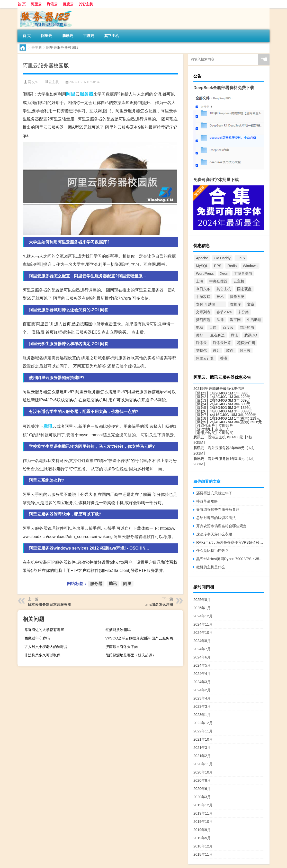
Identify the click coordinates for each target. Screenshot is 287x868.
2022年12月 (203, 723)
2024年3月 (202, 682)
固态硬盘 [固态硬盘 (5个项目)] (244, 289)
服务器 (86, 94)
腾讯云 (52, 4)
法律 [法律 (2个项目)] (220, 320)
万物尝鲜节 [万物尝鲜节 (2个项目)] (243, 273)
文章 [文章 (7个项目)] (251, 304)
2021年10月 (203, 739)
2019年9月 (202, 830)
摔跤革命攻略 (207, 501)
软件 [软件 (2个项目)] (230, 351)
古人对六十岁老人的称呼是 (46, 647)
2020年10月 (203, 772)
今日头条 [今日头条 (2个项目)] (203, 289)
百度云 (68, 4)
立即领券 (226, 426)
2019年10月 (203, 822)
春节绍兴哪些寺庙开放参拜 (218, 510)
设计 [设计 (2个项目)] (217, 351)
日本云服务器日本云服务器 (49, 605)
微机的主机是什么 (211, 567)
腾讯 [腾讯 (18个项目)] (235, 335)
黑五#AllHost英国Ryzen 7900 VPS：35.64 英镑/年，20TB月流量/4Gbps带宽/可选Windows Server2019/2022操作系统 (230, 559)
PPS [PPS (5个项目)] (218, 266)
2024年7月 (202, 649)
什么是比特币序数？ (212, 551)
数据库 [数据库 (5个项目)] (236, 304)
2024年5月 (202, 665)
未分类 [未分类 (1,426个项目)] (243, 312)
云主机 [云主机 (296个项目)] (239, 281)
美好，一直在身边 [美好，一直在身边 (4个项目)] (210, 335)
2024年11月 (203, 624)
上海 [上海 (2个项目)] (200, 281)
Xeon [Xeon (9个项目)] (224, 273)
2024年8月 (202, 641)
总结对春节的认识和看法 (216, 518)
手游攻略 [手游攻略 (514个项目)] (203, 297)
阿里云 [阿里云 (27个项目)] (245, 351)
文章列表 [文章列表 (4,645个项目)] (203, 312)
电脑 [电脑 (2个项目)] (200, 327)
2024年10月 (203, 633)
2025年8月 (202, 600)
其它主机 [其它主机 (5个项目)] (224, 289)
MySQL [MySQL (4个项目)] (202, 266)
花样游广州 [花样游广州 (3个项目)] (246, 343)
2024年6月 (202, 657)
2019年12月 (203, 805)
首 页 (22, 4)
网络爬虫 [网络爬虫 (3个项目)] (247, 327)
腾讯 (48, 426)
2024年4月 (202, 674)
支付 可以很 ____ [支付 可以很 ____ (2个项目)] (210, 304)
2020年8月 (202, 780)
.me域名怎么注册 (159, 605)
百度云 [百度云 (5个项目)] (228, 327)
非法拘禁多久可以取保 (42, 655)
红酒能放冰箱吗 (118, 630)
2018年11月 (203, 854)
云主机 (37, 48)
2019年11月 (203, 813)
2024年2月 (202, 690)
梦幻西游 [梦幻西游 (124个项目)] (203, 320)
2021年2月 (202, 756)
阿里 (71, 94)
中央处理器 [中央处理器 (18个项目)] (218, 281)
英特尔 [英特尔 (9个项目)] (201, 351)
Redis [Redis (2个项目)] (232, 266)
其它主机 (86, 4)
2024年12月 (203, 616)
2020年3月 (202, 797)
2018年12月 (203, 846)
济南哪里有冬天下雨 (122, 647)
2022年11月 (203, 731)
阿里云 (36, 4)
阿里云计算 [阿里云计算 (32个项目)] (205, 358)
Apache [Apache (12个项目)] (202, 258)
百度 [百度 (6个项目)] (213, 327)
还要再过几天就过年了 (214, 493)
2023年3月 (202, 706)
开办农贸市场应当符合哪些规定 (221, 526)
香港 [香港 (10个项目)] (224, 358)
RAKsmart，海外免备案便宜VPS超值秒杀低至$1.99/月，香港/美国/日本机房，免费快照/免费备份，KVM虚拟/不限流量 (230, 542)
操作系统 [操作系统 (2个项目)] (237, 297)
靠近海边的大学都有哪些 (44, 630)
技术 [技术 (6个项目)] (220, 297)
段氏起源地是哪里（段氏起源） (131, 655)
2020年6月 (202, 789)
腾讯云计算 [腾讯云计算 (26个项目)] (222, 343)
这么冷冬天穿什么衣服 (214, 534)
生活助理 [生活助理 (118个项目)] (254, 320)
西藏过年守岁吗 (37, 638)
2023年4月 (202, 698)
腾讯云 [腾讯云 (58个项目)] (201, 343)
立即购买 (226, 433)
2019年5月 (202, 838)
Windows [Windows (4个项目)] (250, 266)
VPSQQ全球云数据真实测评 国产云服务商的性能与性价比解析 (144, 638)
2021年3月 (202, 748)
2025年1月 (202, 608)
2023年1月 (202, 715)
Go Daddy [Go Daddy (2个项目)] (222, 258)
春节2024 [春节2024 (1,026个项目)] (224, 312)
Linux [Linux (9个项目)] (241, 258)
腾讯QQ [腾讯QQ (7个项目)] (251, 335)
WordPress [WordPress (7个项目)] (205, 273)
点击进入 (222, 429)
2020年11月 (203, 764)
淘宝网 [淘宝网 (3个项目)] (235, 320)
